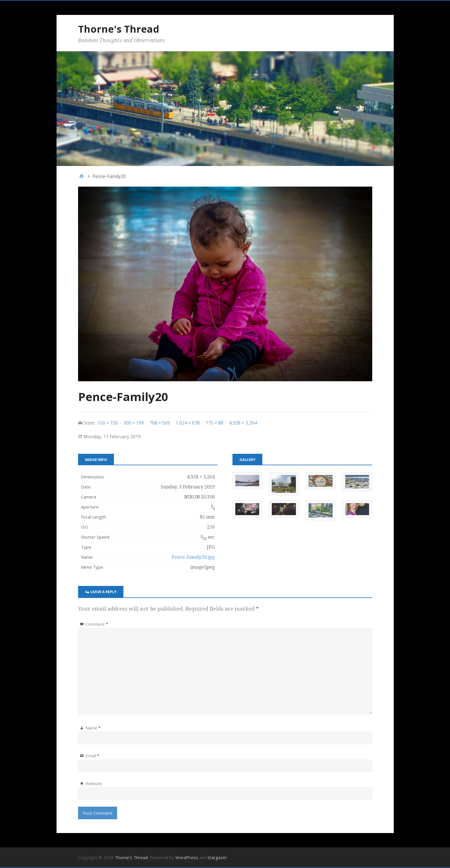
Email (92, 756)
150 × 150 (107, 423)
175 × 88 (214, 423)
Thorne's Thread (119, 29)
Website (94, 783)
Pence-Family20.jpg (193, 557)
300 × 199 (134, 423)
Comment (97, 624)
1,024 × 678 (188, 423)
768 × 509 (160, 423)
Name (93, 728)
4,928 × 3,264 (243, 423)
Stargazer (217, 857)
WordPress (187, 857)
